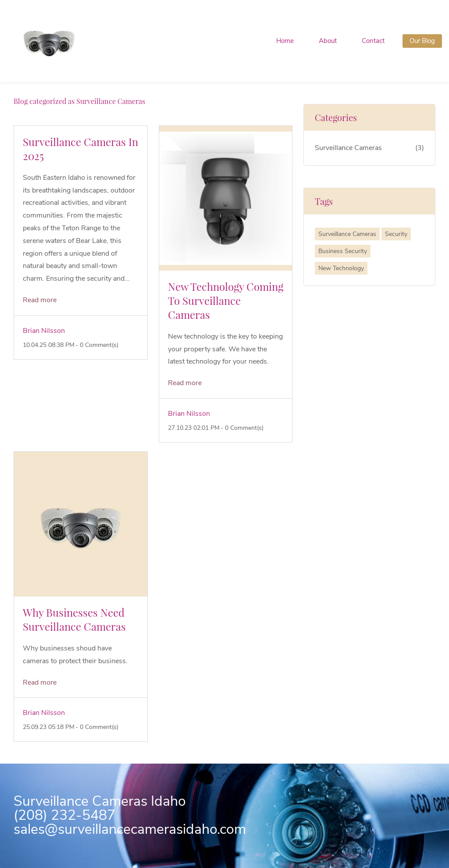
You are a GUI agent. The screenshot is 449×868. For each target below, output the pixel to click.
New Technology (341, 268)
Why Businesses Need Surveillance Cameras (74, 619)
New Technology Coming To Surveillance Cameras (226, 300)
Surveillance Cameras (348, 148)
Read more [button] (40, 300)
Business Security (343, 251)
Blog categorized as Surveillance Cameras (79, 101)
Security (396, 234)
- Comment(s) (97, 345)
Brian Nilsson (44, 331)
